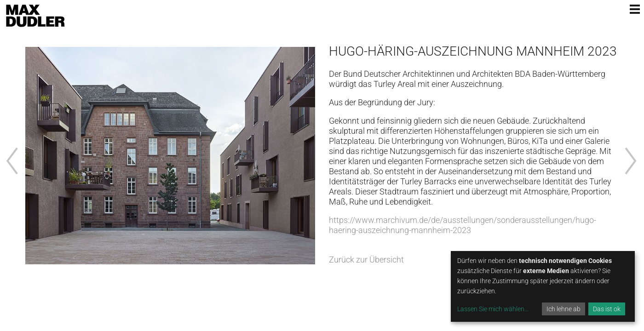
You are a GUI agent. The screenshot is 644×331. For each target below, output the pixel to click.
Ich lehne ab (563, 309)
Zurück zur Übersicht (366, 260)
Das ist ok (607, 309)
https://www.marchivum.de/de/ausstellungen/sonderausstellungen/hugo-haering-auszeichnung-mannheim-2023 (463, 225)
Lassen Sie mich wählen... (493, 309)
